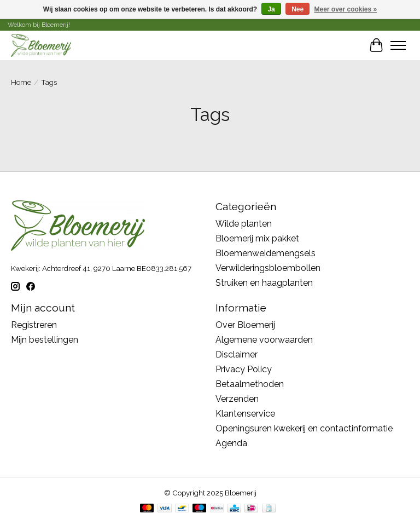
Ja (271, 9)
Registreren (34, 325)
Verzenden (237, 399)
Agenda (231, 443)
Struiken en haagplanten (264, 283)
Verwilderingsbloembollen (268, 268)
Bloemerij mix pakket (257, 238)
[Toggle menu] (398, 45)
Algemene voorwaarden (264, 340)
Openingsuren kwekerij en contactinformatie (304, 428)
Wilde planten (244, 224)
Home (21, 82)
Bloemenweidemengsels (266, 253)
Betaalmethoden (250, 384)
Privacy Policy (244, 369)
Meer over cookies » (346, 9)
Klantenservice (245, 414)
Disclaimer (237, 354)
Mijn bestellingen (45, 340)
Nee (297, 9)
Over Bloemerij (245, 325)
